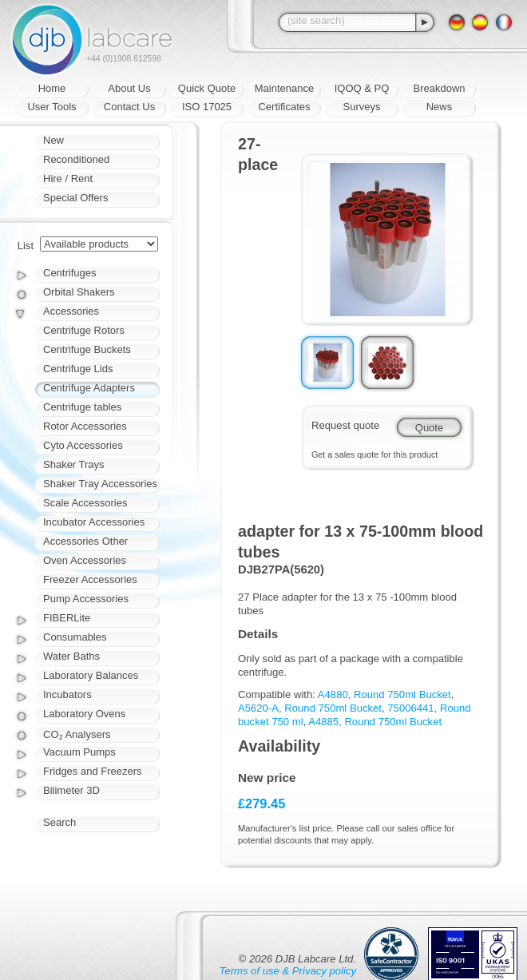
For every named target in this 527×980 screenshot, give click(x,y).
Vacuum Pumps (79, 752)
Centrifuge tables (82, 407)
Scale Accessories (85, 503)
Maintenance (284, 88)
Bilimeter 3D (71, 790)
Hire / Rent (68, 179)
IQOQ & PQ (362, 88)
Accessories (71, 311)
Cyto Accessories (83, 445)
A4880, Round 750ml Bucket (384, 694)
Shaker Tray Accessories (100, 484)
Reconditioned (76, 159)
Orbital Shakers (79, 292)
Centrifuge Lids (78, 369)
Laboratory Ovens (84, 714)
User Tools (52, 107)
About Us (129, 88)
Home (52, 88)
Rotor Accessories (85, 426)
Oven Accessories (85, 560)
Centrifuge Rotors (84, 330)
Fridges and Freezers (93, 771)
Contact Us (129, 107)
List (26, 246)
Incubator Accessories (94, 522)
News (440, 107)
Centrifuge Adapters (89, 388)
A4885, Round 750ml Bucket (375, 722)
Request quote (345, 425)
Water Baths (71, 656)
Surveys (362, 107)
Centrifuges (69, 273)
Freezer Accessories (90, 579)
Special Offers (75, 198)
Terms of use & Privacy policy (288, 971)
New (53, 140)
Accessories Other (85, 541)
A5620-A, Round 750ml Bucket (310, 708)
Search (59, 822)
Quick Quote (207, 88)
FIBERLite (67, 618)
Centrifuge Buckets (87, 349)
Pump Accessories (86, 599)
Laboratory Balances (91, 675)
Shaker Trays (74, 464)
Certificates (284, 107)
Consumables (75, 637)
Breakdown (439, 88)
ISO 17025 (207, 107)
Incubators (67, 694)
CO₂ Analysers (77, 734)
